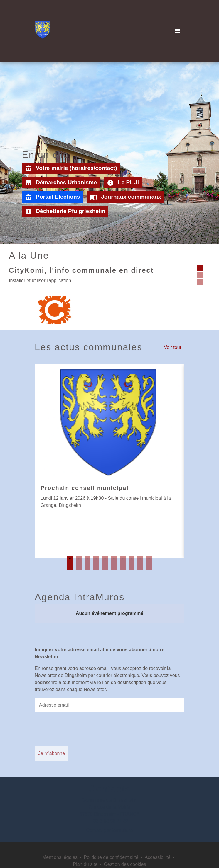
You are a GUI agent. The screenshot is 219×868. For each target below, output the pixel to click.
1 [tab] (70, 563)
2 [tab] (79, 563)
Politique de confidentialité (111, 857)
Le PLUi (123, 183)
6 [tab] (114, 563)
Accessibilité (158, 857)
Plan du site (85, 864)
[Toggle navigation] (177, 31)
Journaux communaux (126, 197)
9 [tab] (140, 563)
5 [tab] (105, 563)
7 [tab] (123, 563)
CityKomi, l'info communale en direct (81, 270)
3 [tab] (87, 563)
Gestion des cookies (125, 864)
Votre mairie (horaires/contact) (71, 168)
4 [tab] (96, 563)
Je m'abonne (52, 753)
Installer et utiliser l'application (40, 280)
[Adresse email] (109, 705)
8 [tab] (132, 563)
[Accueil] (43, 31)
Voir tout (172, 347)
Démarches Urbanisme (61, 183)
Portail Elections (53, 197)
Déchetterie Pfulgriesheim (65, 212)
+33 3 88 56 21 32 (109, 821)
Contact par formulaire (109, 830)
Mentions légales (60, 857)
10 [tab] (149, 563)
